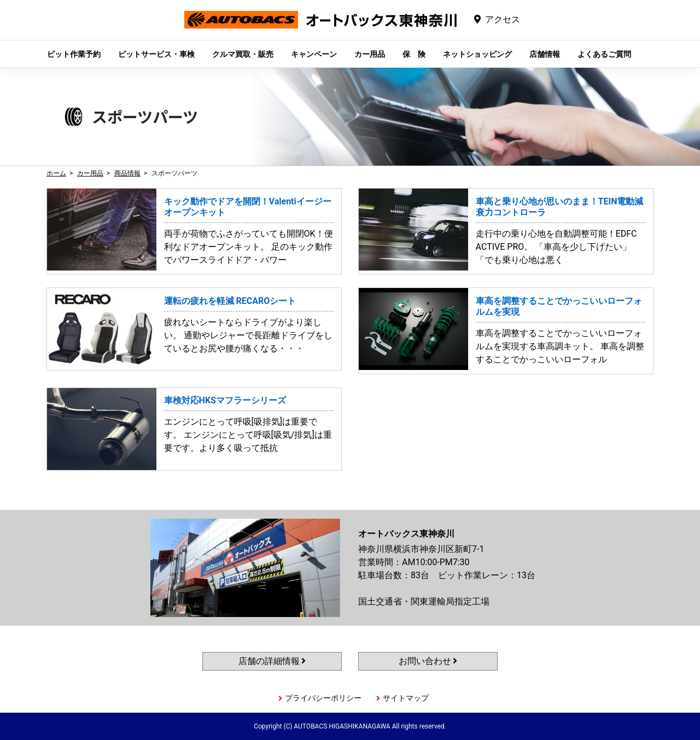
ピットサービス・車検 (156, 54)
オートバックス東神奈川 (320, 28)
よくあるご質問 (604, 54)
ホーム (56, 173)
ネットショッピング (477, 54)
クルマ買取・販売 (243, 54)
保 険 (414, 54)
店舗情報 (545, 54)
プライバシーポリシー (323, 698)
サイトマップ (406, 698)
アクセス (503, 19)
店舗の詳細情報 (272, 661)
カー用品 (370, 54)
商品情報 (127, 173)
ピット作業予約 (74, 54)
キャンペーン (314, 54)
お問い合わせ (428, 661)
